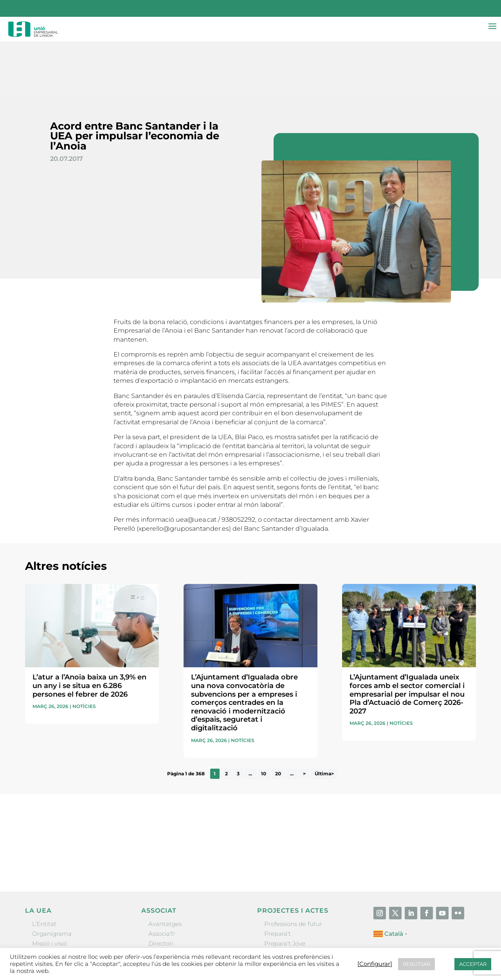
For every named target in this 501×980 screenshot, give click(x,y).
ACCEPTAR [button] (473, 964)
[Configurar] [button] (375, 964)
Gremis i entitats (56, 897)
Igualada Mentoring (293, 917)
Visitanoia (278, 927)
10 (264, 718)
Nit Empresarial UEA (294, 897)
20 (278, 718)
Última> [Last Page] (324, 718)
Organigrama (52, 877)
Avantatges (165, 867)
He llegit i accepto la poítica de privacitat (356, 791)
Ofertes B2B (166, 897)
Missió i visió (50, 887)
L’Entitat (44, 867)
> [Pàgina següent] (304, 718)
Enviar (458, 804)
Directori (161, 887)
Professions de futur (293, 867)
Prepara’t (278, 877)
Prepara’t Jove (285, 887)
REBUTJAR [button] (416, 964)
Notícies (84, 650)
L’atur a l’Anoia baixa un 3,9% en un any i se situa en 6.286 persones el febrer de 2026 (89, 629)
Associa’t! (162, 877)
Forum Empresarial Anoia (302, 907)
